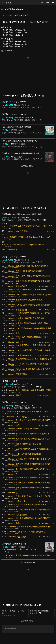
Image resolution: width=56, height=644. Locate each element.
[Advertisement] (28, 74)
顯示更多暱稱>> (28, 621)
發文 (17, 15)
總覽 (4, 15)
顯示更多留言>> (28, 562)
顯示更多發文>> (28, 166)
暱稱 (28, 15)
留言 (23, 15)
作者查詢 (9, 9)
